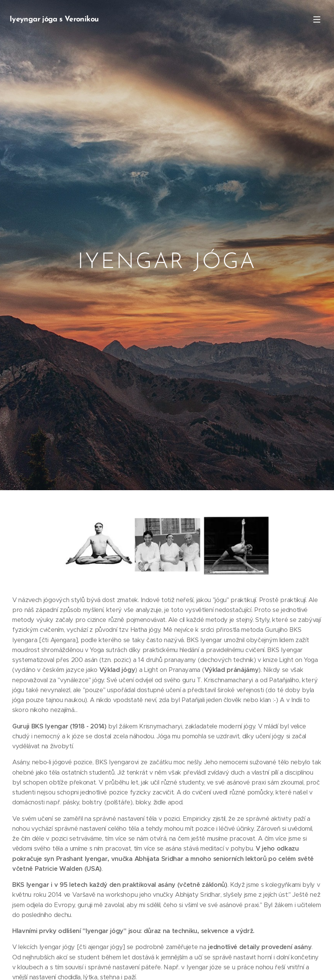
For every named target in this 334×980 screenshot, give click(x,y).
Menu (317, 19)
